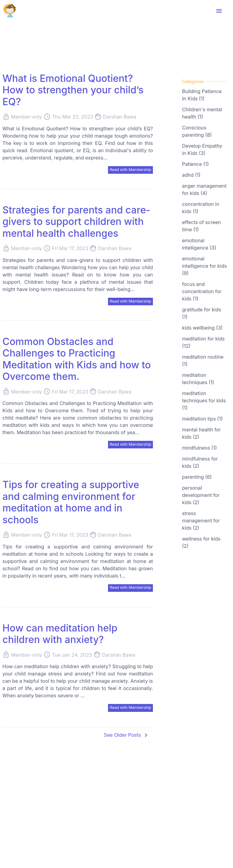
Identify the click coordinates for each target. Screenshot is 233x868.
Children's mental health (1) (202, 113)
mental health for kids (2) (201, 433)
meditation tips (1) (202, 419)
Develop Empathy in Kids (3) (202, 149)
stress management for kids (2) (201, 521)
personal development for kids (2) (201, 495)
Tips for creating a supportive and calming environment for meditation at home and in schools (71, 504)
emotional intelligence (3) (199, 244)
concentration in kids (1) (201, 208)
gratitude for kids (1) (202, 313)
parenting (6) (197, 477)
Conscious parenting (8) (197, 131)
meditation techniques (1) (198, 379)
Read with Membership (128, 170)
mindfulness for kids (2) (200, 462)
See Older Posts (124, 738)
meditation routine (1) (203, 360)
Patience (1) (195, 164)
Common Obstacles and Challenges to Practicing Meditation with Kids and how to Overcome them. (77, 360)
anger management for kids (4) (204, 189)
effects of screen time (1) (201, 226)
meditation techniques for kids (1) (204, 400)
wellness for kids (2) (201, 542)
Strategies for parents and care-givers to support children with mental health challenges (76, 222)
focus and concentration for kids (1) (202, 291)
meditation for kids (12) (203, 342)
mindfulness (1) (199, 448)
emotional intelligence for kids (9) (204, 266)
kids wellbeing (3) (202, 328)
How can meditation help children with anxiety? (60, 636)
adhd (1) (191, 175)
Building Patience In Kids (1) (202, 95)
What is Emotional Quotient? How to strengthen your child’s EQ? (73, 90)
